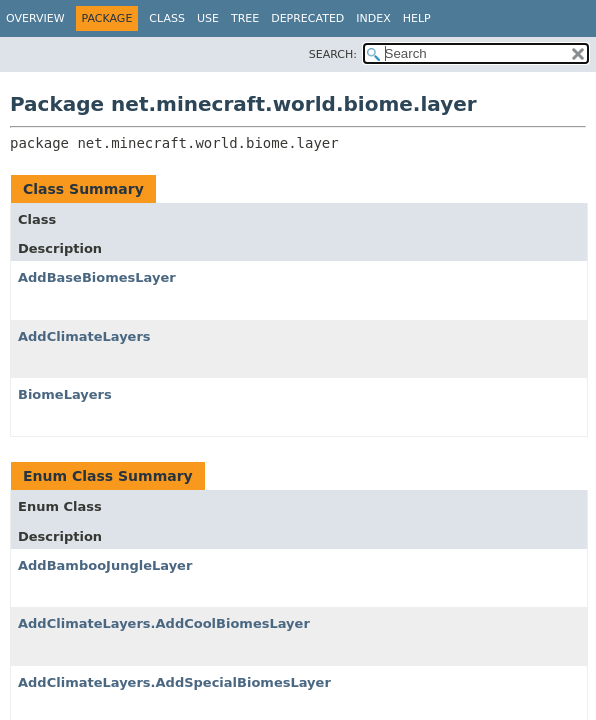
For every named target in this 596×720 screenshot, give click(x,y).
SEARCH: (333, 54)
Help (417, 18)
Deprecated (307, 18)
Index (373, 18)
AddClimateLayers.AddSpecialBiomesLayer (174, 682)
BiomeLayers (65, 394)
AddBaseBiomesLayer (97, 277)
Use (208, 18)
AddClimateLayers (84, 336)
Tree (245, 18)
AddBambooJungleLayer (105, 565)
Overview (35, 18)
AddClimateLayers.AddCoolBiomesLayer (164, 623)
